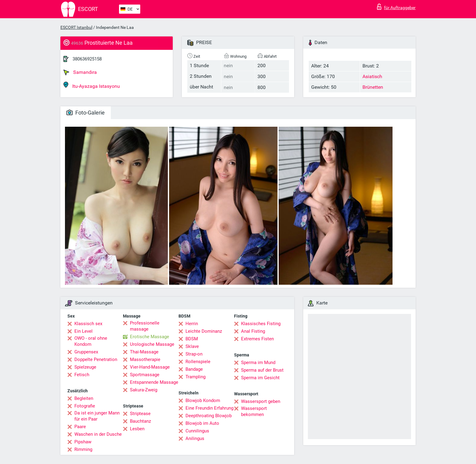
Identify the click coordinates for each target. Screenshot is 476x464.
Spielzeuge (85, 367)
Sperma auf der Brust (262, 370)
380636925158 (87, 59)
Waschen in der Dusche (98, 434)
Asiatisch (372, 76)
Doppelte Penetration (96, 359)
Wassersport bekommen (254, 411)
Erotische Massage (150, 337)
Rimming (83, 449)
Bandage (194, 369)
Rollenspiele (198, 362)
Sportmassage (145, 375)
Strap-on (194, 354)
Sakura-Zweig (144, 390)
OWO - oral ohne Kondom (91, 341)
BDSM (192, 339)
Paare (80, 427)
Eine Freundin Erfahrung (209, 408)
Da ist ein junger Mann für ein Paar (97, 416)
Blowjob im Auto (202, 423)
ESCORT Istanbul (76, 27)
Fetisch (82, 375)
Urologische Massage (152, 344)
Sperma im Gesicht (260, 378)
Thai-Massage (144, 352)
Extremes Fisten (257, 339)
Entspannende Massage (154, 382)
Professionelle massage (145, 326)
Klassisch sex (88, 324)
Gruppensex (86, 352)
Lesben (137, 429)
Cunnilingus (197, 431)
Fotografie (85, 406)
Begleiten (84, 398)
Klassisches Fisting (261, 324)
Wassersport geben (261, 401)
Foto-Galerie (86, 113)
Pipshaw (83, 442)
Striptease (140, 414)
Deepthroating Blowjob (209, 416)
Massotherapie (145, 359)
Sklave (192, 346)
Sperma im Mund (258, 363)
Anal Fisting (253, 331)
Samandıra (80, 72)
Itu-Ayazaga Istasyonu (92, 85)
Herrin (192, 324)
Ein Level (83, 331)
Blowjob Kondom (203, 400)
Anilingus (195, 438)
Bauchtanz (140, 421)
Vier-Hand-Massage (150, 367)
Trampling (195, 377)
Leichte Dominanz (204, 331)
